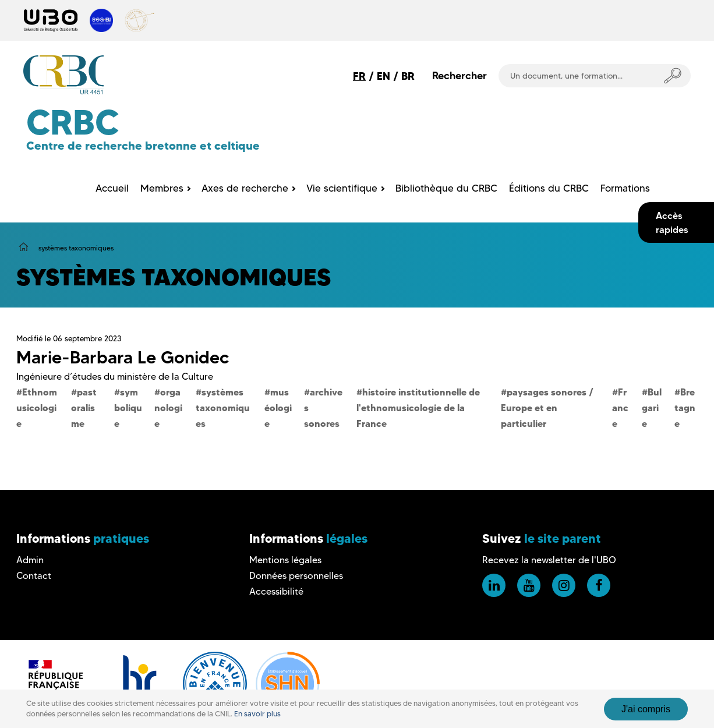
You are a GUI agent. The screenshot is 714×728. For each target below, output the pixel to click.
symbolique (128, 408)
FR (359, 76)
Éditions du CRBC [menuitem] (549, 188)
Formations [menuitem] (625, 188)
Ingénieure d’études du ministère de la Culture (115, 377)
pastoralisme (84, 408)
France (620, 408)
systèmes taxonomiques (223, 408)
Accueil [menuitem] (112, 188)
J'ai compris (646, 709)
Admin (30, 560)
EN (383, 76)
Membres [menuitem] (162, 188)
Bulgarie (652, 408)
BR (408, 76)
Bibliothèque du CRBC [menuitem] (446, 188)
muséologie (278, 408)
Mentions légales (285, 560)
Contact (34, 576)
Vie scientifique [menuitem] (342, 188)
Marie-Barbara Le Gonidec (123, 357)
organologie (168, 408)
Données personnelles (296, 576)
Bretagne (685, 408)
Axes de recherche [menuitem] (245, 188)
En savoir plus (257, 714)
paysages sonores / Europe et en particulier (547, 408)
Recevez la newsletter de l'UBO (549, 560)
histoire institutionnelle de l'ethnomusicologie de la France (418, 408)
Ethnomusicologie (37, 408)
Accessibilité (276, 591)
